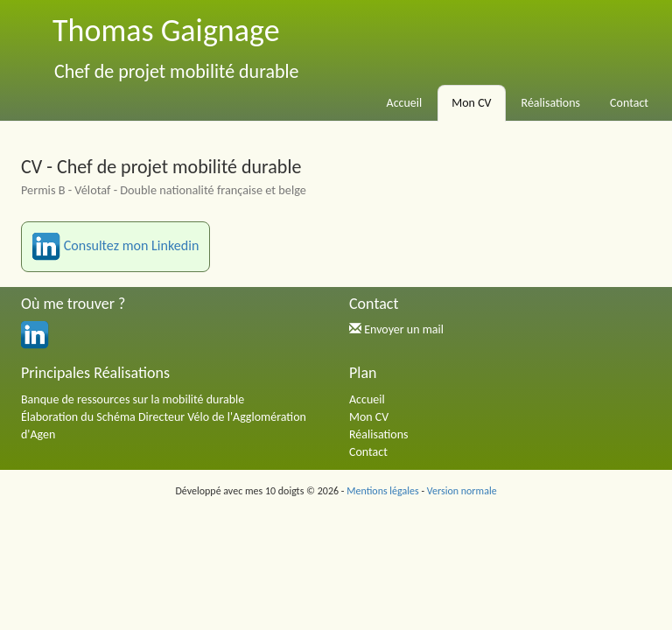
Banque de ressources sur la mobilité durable (133, 399)
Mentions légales (382, 491)
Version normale (462, 491)
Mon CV (471, 103)
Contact (629, 103)
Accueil (405, 103)
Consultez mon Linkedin (115, 247)
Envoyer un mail (404, 329)
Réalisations (551, 103)
